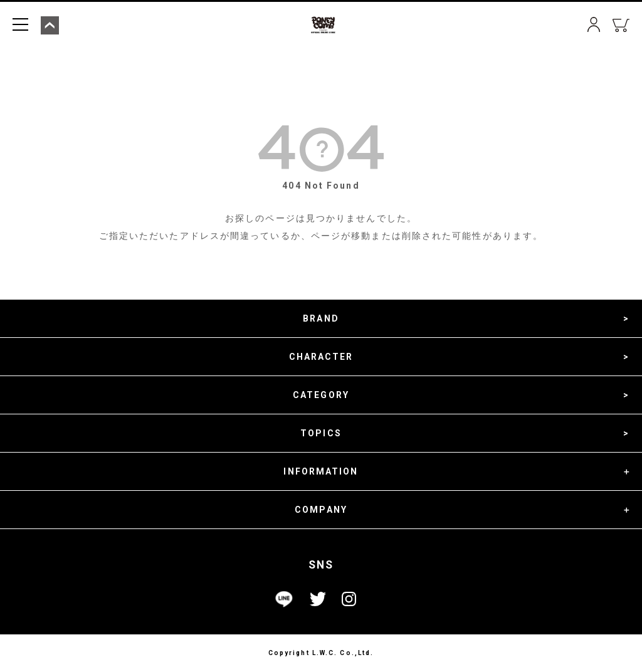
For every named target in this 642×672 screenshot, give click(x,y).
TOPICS (321, 433)
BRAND (321, 318)
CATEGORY (321, 395)
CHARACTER (321, 357)
